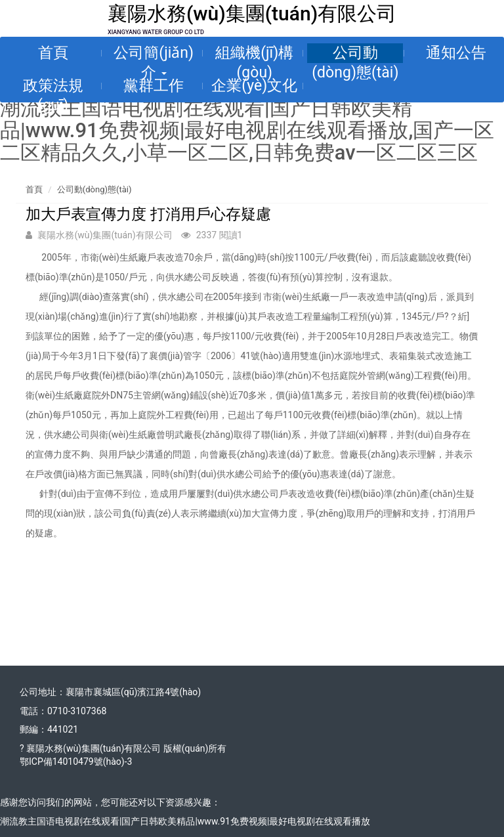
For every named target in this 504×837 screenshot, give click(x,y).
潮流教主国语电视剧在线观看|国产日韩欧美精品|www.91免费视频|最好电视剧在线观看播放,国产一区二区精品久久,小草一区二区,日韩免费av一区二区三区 (247, 130)
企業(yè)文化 (254, 86)
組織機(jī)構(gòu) (254, 54)
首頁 (53, 53)
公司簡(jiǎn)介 (154, 54)
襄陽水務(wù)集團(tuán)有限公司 (252, 13)
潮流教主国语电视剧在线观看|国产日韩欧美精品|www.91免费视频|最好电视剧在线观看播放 (185, 821)
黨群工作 (154, 86)
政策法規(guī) (53, 86)
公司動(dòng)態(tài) (355, 54)
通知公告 (456, 53)
